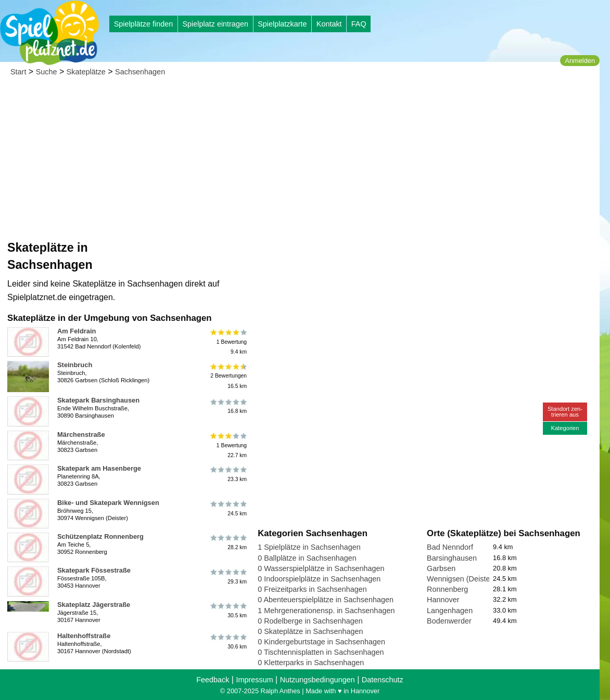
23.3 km (228, 474)
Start (18, 72)
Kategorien (565, 428)
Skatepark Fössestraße (94, 570)
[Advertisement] (300, 161)
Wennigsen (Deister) (461, 579)
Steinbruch (75, 365)
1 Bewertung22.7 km (228, 445)
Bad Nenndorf (450, 547)
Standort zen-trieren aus (565, 412)
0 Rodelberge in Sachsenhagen (310, 621)
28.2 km (228, 542)
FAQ (359, 24)
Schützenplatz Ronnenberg (100, 536)
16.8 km (228, 406)
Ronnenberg (447, 589)
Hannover (443, 600)
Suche (47, 72)
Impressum (254, 680)
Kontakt (329, 24)
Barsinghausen (452, 558)
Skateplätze (86, 72)
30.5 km (228, 611)
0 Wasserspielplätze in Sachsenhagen (321, 568)
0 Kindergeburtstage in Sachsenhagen (321, 642)
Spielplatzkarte (282, 24)
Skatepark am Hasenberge (99, 468)
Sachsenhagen (140, 72)
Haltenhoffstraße (84, 636)
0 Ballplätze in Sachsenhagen (307, 558)
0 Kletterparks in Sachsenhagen (311, 663)
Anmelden (580, 61)
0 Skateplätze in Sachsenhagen (310, 631)
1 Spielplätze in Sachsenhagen (309, 547)
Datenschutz (383, 680)
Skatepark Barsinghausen (98, 400)
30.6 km (228, 642)
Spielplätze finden (144, 24)
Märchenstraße (81, 435)
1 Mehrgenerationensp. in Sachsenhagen (326, 611)
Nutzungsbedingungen (317, 680)
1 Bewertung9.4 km (228, 342)
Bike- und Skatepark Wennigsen (108, 503)
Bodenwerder (449, 621)
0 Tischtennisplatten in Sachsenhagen (321, 652)
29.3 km (228, 576)
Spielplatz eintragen (215, 24)
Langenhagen (450, 611)
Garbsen (441, 568)
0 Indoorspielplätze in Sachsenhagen (319, 579)
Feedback (213, 680)
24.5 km (228, 509)
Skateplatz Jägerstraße (94, 605)
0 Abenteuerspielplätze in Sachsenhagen (326, 600)
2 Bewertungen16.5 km (228, 376)
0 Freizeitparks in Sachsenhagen (312, 589)
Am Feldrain (77, 331)
